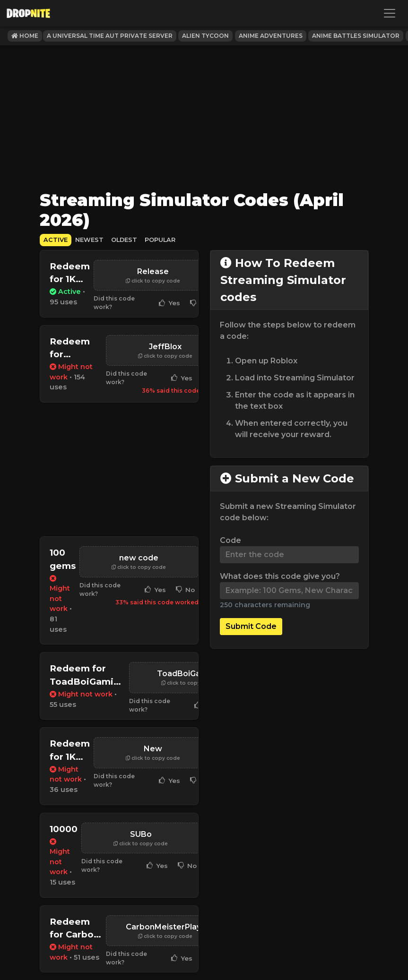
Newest (89, 240)
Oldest (124, 240)
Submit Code (251, 626)
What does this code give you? (280, 576)
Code (230, 540)
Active (56, 240)
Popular (160, 240)
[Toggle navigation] (390, 13)
